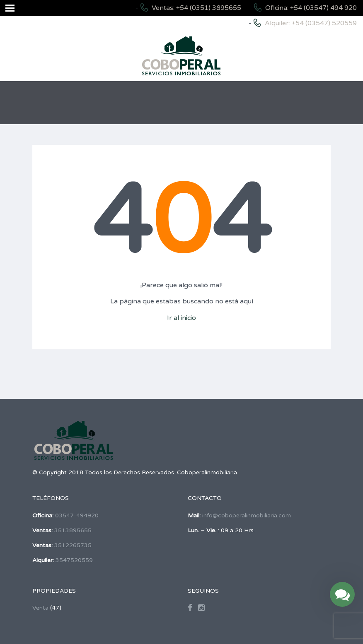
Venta (40, 608)
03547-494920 (77, 515)
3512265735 (73, 545)
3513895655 (73, 530)
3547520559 (74, 560)
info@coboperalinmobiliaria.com (247, 515)
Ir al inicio (181, 318)
